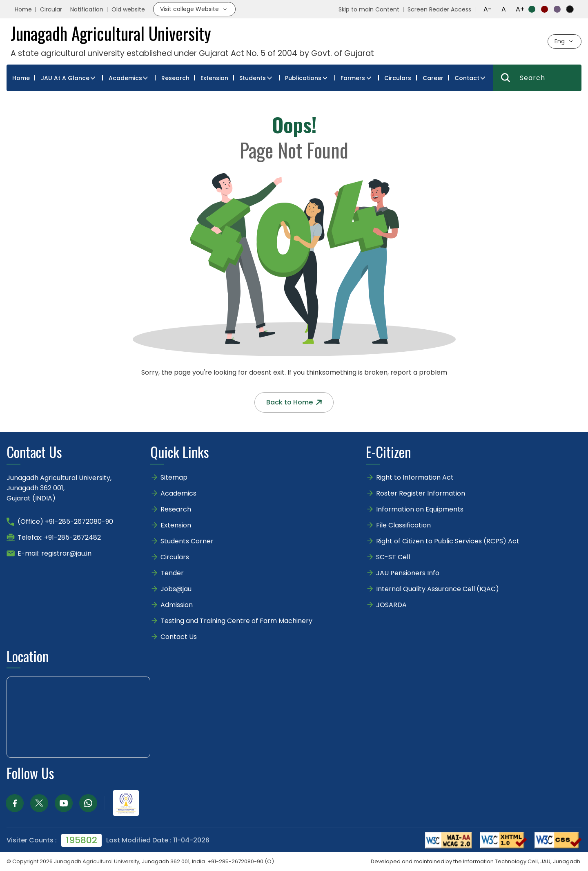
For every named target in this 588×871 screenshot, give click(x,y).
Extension (214, 78)
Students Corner (187, 541)
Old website (128, 9)
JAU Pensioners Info (408, 573)
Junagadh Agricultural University (97, 861)
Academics (125, 78)
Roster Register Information (421, 493)
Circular (51, 9)
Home (23, 9)
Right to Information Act (415, 477)
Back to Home (294, 402)
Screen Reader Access (439, 9)
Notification (87, 9)
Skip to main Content (369, 9)
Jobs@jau (176, 589)
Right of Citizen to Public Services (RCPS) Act (448, 541)
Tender (172, 573)
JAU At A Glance (65, 78)
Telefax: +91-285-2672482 (59, 537)
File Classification (403, 525)
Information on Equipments (420, 509)
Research (175, 78)
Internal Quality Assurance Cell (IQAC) (438, 589)
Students (253, 78)
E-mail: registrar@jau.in (55, 553)
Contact (467, 78)
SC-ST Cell (393, 557)
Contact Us (179, 637)
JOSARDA (392, 605)
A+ (520, 9)
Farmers (353, 78)
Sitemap (174, 477)
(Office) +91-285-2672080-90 (65, 521)
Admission (177, 605)
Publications (303, 78)
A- (488, 9)
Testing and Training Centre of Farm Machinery (236, 621)
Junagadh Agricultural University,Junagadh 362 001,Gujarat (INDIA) (59, 488)
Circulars (398, 78)
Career (433, 78)
